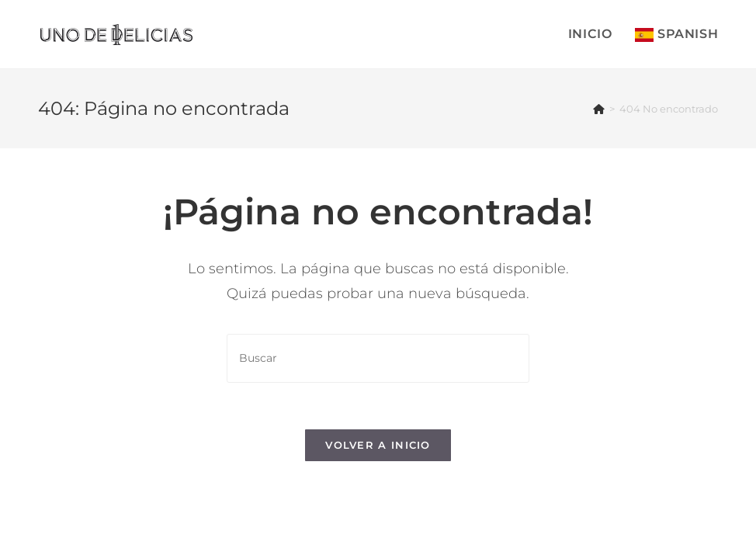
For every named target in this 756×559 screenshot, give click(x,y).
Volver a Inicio (378, 445)
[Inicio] (599, 109)
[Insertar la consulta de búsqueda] (378, 358)
